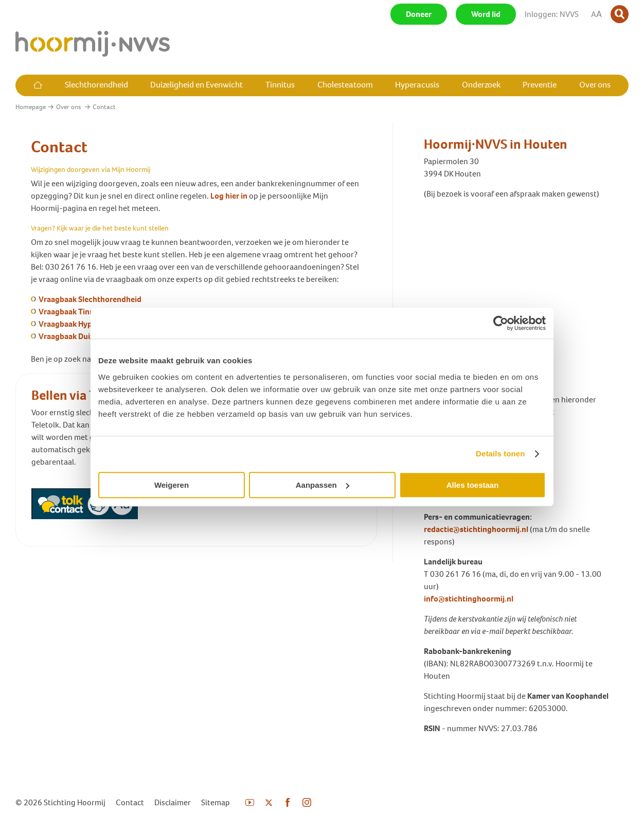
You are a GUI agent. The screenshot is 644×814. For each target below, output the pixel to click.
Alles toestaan (473, 485)
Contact (130, 802)
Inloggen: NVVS (552, 14)
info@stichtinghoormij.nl (469, 599)
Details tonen (500, 454)
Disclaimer (173, 802)
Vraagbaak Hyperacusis (80, 324)
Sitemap (216, 802)
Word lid (486, 14)
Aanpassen (323, 485)
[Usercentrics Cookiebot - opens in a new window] (501, 323)
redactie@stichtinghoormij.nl (476, 529)
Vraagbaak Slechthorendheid (90, 299)
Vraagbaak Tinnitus (73, 312)
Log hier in (229, 196)
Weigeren (172, 485)
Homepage (31, 107)
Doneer (419, 14)
